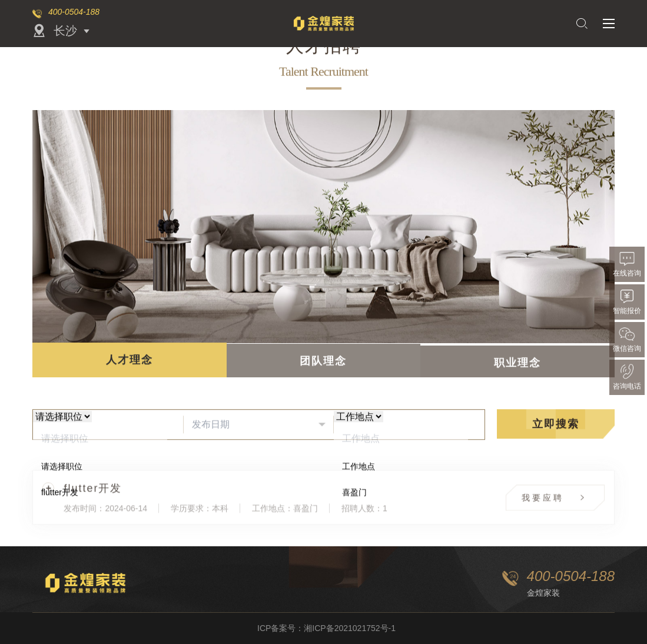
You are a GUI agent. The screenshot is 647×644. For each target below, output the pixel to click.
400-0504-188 (74, 12)
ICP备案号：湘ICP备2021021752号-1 (326, 628)
